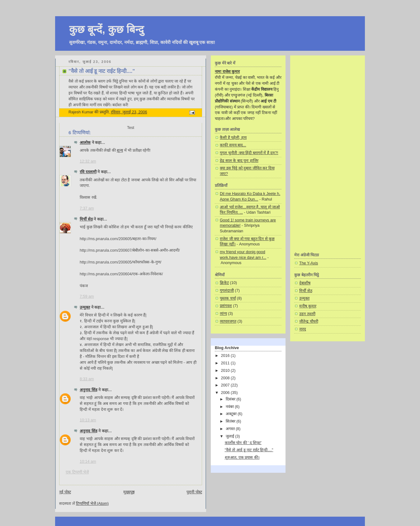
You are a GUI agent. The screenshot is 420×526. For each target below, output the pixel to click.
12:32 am (88, 161)
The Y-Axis (309, 263)
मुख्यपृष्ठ (129, 492)
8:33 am (87, 379)
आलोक (85, 143)
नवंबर (230, 407)
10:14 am (88, 462)
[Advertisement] (328, 154)
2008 (226, 378)
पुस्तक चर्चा (228, 298)
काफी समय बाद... (233, 145)
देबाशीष (305, 283)
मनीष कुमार (308, 306)
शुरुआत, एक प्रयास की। (242, 457)
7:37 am (87, 208)
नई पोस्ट (65, 492)
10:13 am (88, 420)
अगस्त (231, 429)
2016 (226, 356)
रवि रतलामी (88, 172)
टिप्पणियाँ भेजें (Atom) (92, 504)
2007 (226, 385)
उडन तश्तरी (307, 314)
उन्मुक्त (85, 307)
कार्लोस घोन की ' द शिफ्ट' (243, 443)
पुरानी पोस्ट (194, 492)
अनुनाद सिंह (89, 390)
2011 (226, 363)
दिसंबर (231, 399)
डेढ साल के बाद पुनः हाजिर (239, 161)
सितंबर (231, 421)
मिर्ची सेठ (86, 219)
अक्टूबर (232, 414)
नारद (303, 329)
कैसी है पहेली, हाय (233, 138)
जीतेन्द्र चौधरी (309, 321)
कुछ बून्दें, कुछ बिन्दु (106, 29)
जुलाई (231, 436)
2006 (226, 393)
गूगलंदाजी (227, 291)
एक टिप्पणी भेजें (77, 472)
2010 (226, 371)
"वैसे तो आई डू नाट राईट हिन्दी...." (249, 450)
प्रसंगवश (226, 306)
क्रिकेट (224, 283)
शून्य (120, 150)
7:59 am (87, 296)
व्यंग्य (223, 314)
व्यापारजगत (228, 321)
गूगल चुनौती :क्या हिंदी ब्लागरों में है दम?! (249, 153)
